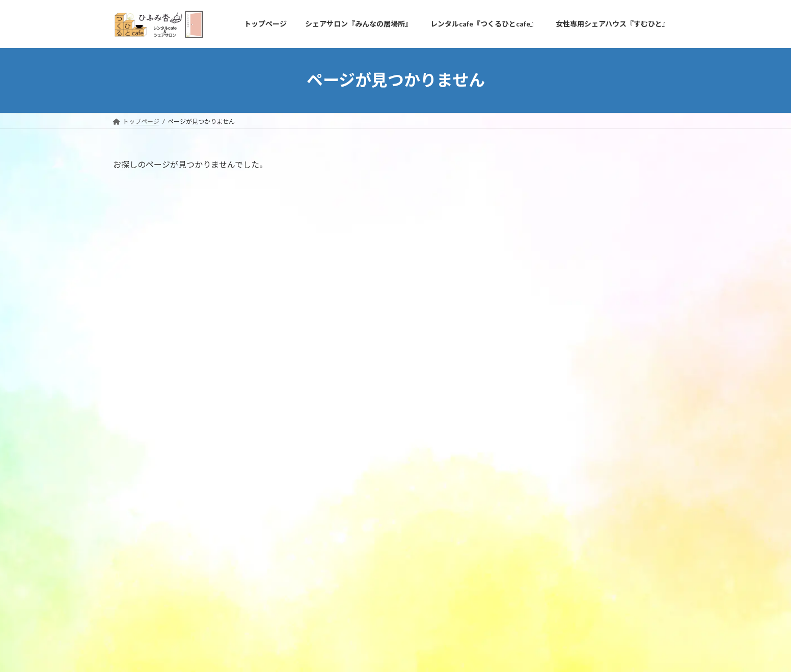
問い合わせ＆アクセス (234, 588)
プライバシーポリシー (153, 588)
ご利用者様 (547, 278)
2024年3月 (546, 354)
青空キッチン (606, 195)
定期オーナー (557, 299)
